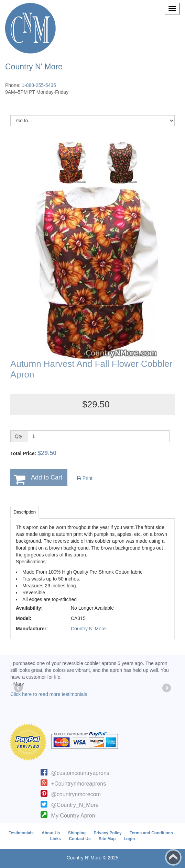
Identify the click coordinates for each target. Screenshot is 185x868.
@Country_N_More (75, 805)
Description (25, 512)
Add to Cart (47, 477)
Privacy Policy (107, 833)
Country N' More (88, 629)
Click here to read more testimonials (49, 694)
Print (85, 478)
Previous (19, 688)
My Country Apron (73, 816)
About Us (51, 833)
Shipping (77, 833)
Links (56, 839)
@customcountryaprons (80, 773)
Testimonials (21, 833)
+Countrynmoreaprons (79, 784)
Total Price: (33, 453)
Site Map (107, 839)
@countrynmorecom (76, 794)
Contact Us (80, 839)
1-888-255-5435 (39, 85)
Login (129, 839)
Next (166, 688)
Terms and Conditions (151, 833)
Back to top (173, 857)
